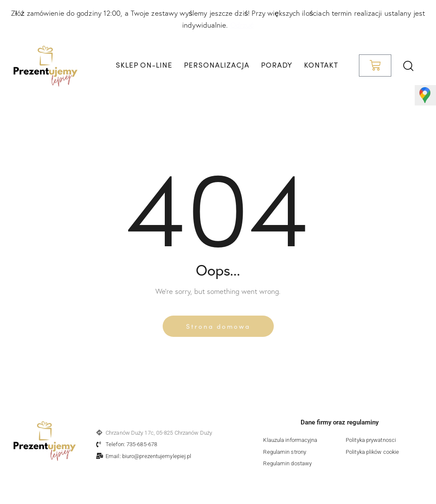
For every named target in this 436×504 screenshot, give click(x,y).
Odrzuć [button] (242, 25)
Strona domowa (218, 326)
